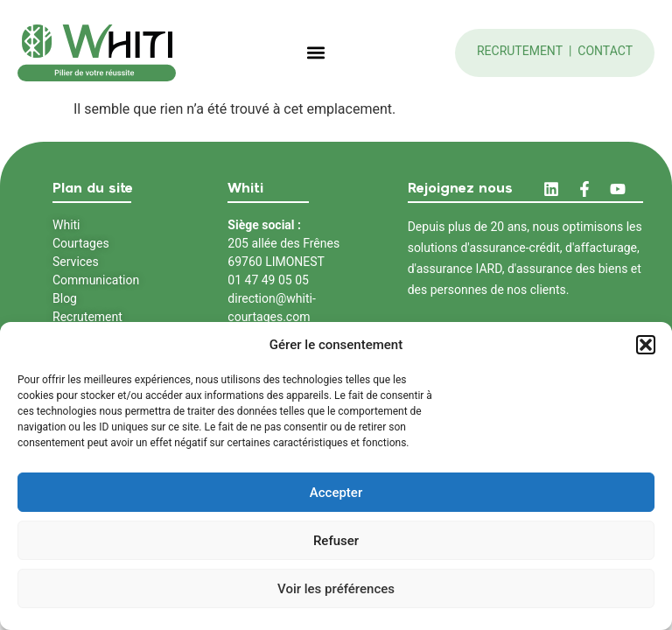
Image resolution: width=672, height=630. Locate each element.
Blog (65, 298)
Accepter (336, 493)
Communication (96, 280)
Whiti (66, 225)
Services (76, 262)
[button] (646, 345)
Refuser (336, 541)
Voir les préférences (336, 589)
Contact (605, 51)
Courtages (81, 243)
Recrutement (521, 51)
